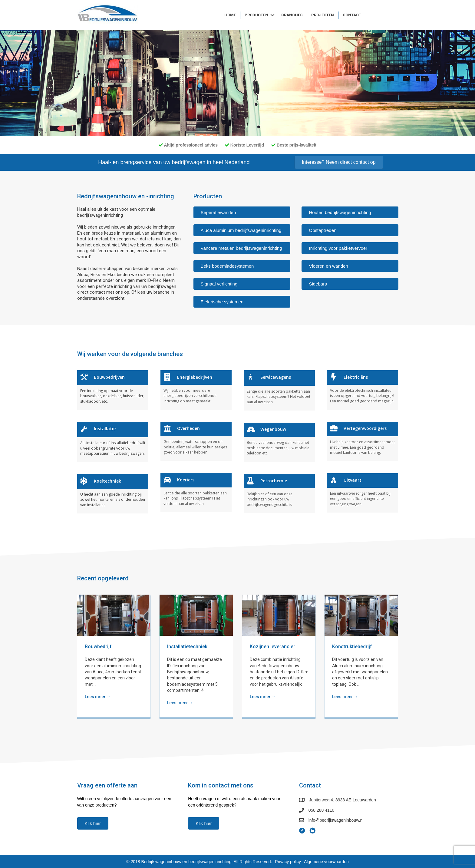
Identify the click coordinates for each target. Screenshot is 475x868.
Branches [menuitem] (292, 15)
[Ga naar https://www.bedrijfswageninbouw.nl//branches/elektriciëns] (363, 390)
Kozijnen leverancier (272, 647)
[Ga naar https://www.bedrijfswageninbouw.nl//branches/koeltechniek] (113, 494)
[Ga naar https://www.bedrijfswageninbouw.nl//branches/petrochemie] (279, 493)
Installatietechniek (187, 647)
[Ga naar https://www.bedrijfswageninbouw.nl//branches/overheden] (196, 441)
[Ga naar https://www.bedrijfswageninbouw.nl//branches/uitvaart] (363, 493)
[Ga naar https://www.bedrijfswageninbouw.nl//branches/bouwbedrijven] (113, 390)
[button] (272, 15)
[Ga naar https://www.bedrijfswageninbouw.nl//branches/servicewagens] (279, 390)
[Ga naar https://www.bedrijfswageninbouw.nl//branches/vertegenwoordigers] (363, 441)
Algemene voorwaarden (326, 862)
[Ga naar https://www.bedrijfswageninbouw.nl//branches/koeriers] (196, 492)
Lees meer (98, 697)
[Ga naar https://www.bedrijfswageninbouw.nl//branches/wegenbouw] (279, 442)
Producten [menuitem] (256, 15)
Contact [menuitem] (352, 15)
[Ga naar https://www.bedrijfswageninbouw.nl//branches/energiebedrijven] (196, 390)
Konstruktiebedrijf (352, 647)
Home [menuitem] (230, 15)
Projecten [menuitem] (323, 15)
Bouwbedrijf (98, 647)
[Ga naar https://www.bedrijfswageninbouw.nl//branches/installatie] (113, 442)
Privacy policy (288, 862)
